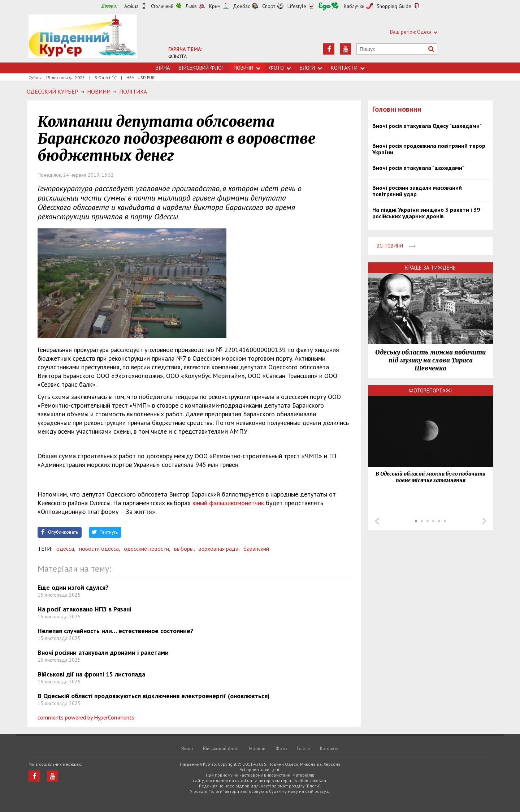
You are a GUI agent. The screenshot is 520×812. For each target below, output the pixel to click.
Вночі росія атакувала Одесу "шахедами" (427, 126)
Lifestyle (297, 6)
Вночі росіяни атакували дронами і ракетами (103, 652)
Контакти (348, 68)
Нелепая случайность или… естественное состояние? (115, 631)
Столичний (162, 6)
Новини (247, 68)
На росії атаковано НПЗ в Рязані (84, 609)
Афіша (131, 6)
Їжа (329, 6)
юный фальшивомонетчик (228, 503)
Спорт (269, 6)
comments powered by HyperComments (86, 717)
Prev (377, 521)
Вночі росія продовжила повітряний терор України (429, 149)
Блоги (311, 68)
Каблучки (354, 6)
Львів (191, 6)
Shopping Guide (394, 6)
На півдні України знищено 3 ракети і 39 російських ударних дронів (426, 213)
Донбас (241, 6)
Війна (163, 68)
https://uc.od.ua (83, 38)
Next (484, 521)
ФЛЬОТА (177, 56)
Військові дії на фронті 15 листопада (91, 674)
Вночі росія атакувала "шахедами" (418, 168)
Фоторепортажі (430, 390)
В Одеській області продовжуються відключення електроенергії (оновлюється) (154, 696)
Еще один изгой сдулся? (73, 587)
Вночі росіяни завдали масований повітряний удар (417, 191)
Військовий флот (202, 68)
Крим (215, 6)
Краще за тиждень (430, 268)
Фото (280, 68)
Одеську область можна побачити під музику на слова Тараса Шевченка (430, 360)
